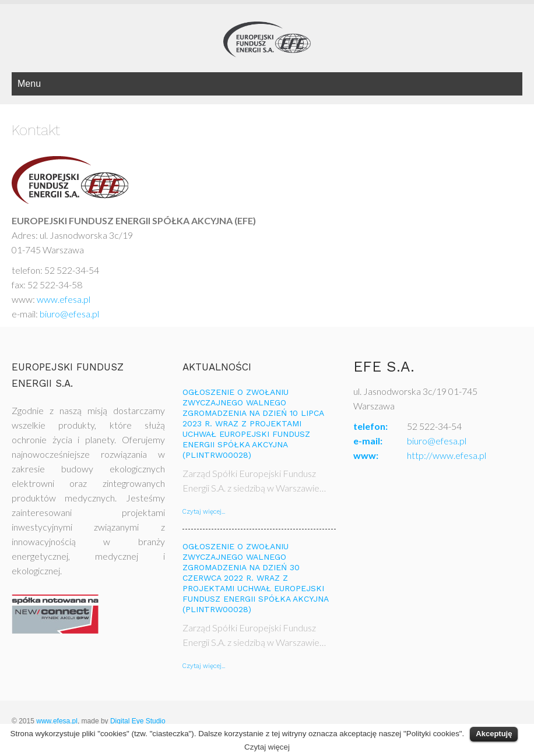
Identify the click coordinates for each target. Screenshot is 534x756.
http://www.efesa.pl (447, 455)
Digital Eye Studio (138, 721)
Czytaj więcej (267, 747)
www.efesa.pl (65, 299)
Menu (29, 84)
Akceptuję (494, 734)
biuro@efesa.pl (69, 314)
